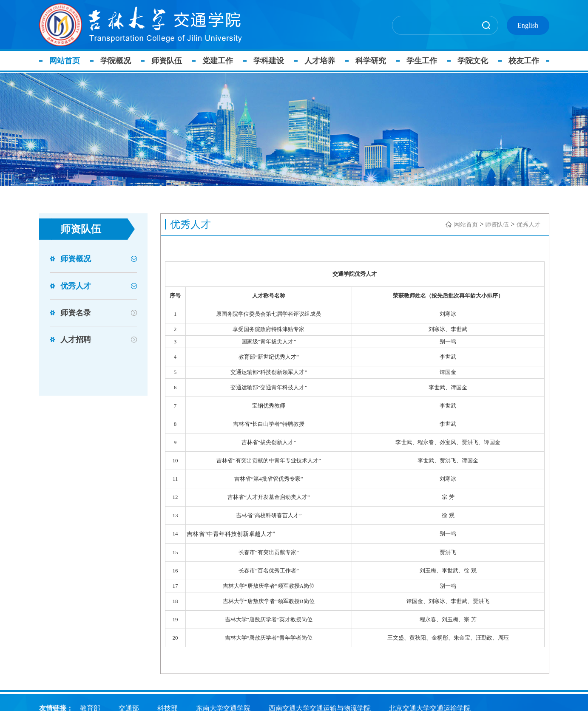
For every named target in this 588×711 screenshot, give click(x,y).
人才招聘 (76, 340)
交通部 (129, 707)
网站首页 (67, 61)
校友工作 (526, 61)
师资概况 (76, 259)
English (528, 25)
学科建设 (271, 61)
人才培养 (322, 61)
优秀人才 (76, 286)
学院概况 (118, 61)
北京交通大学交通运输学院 (430, 707)
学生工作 (424, 61)
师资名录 (76, 313)
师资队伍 (169, 61)
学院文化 (475, 61)
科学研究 (373, 61)
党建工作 (220, 61)
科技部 (168, 707)
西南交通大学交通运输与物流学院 (320, 707)
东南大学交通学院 (223, 707)
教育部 (90, 707)
